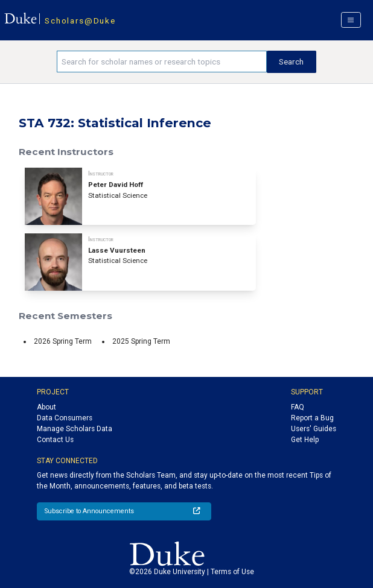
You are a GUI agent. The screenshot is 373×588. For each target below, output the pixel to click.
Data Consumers (65, 418)
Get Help (305, 440)
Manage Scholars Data (75, 429)
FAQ (298, 407)
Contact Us (55, 440)
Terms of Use (232, 572)
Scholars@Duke (80, 21)
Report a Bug (312, 418)
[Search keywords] (162, 62)
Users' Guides (314, 429)
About (46, 407)
